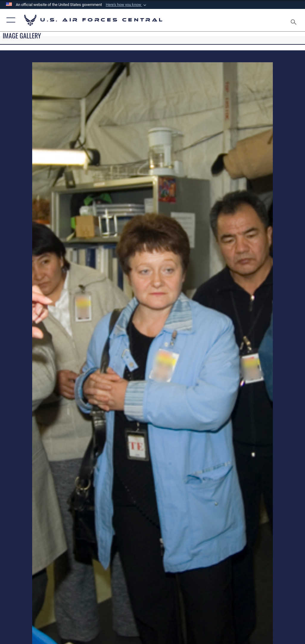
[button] (127, 5)
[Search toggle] (295, 20)
